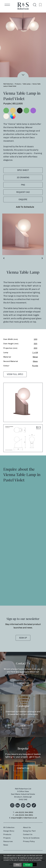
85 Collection (9, 827)
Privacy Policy (29, 841)
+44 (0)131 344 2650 (24, 812)
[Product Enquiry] (23, 540)
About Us (27, 827)
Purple (35, 366)
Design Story (9, 831)
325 (35, 344)
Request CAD (23, 192)
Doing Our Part (29, 831)
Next (42, 259)
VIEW (23, 726)
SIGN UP (23, 638)
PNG (23, 185)
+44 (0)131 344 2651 (24, 815)
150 (35, 339)
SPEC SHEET (23, 170)
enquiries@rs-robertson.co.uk (24, 818)
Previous (4, 259)
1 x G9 (35, 353)
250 (35, 348)
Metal (35, 357)
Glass (35, 361)
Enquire (23, 199)
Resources (8, 841)
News (6, 845)
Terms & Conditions (31, 838)
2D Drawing (23, 178)
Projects (7, 838)
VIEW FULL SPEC (15, 374)
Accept (28, 865)
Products (7, 834)
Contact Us (23, 683)
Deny (17, 865)
